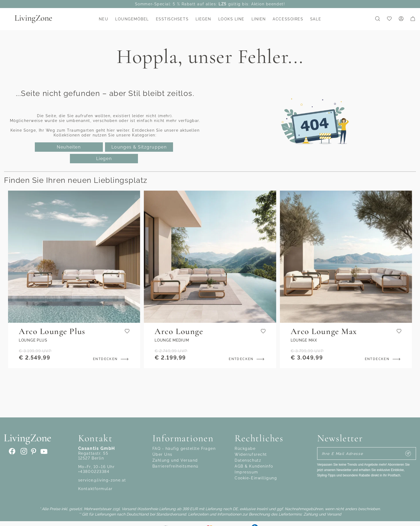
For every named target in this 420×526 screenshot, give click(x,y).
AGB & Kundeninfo (254, 466)
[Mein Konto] (401, 19)
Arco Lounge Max (324, 331)
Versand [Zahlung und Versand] (129, 509)
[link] (389, 19)
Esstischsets (172, 19)
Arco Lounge (179, 331)
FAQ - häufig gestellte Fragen (184, 449)
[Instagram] (23, 451)
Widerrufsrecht (251, 454)
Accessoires (288, 19)
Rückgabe (245, 449)
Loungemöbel (132, 19)
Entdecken (112, 359)
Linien (259, 19)
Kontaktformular (95, 489)
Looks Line (231, 19)
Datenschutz (248, 460)
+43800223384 (94, 472)
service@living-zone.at (102, 480)
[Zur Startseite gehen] (40, 19)
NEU (104, 19)
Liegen (203, 19)
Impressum (246, 472)
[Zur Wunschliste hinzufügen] (127, 331)
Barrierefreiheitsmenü (175, 466)
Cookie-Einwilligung (256, 478)
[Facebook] (12, 451)
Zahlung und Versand (175, 460)
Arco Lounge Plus (52, 331)
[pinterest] (32, 451)
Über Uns (162, 454)
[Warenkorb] (413, 19)
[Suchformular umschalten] (377, 19)
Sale (316, 19)
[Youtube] (43, 451)
